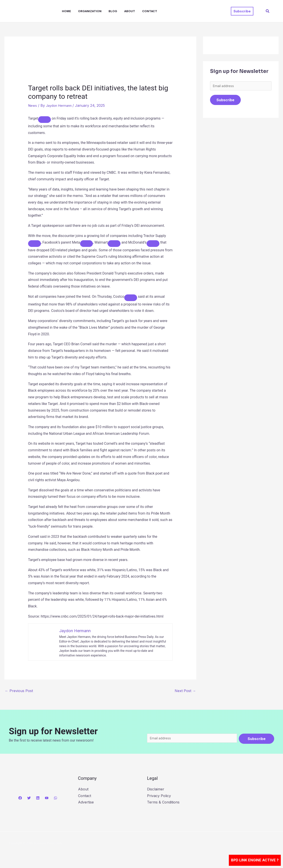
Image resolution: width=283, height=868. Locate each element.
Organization (90, 11)
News (33, 105)
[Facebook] (20, 799)
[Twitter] (29, 799)
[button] (242, 11)
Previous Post (19, 691)
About (130, 11)
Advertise (86, 803)
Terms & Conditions (163, 803)
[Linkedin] (38, 799)
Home (66, 11)
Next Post (185, 691)
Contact (150, 11)
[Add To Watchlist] (44, 120)
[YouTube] (47, 799)
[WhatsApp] (55, 799)
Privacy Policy (159, 797)
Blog (113, 11)
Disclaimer (156, 790)
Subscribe (225, 101)
